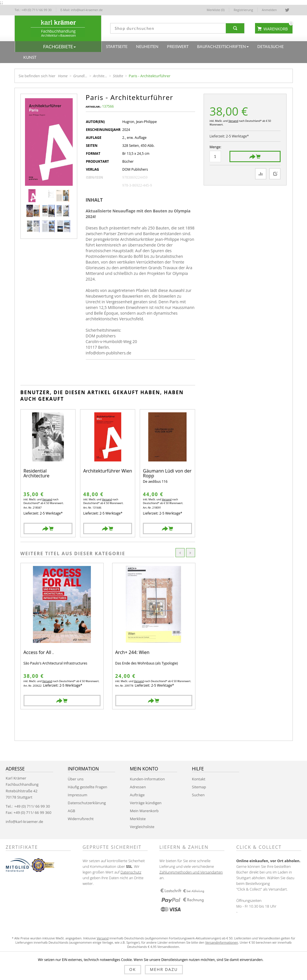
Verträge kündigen (146, 803)
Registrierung (243, 10)
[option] (62, 636)
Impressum (78, 795)
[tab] (96, 200)
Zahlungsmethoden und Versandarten (191, 872)
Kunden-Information (147, 779)
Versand (233, 121)
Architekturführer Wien (108, 471)
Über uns (76, 779)
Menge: (215, 147)
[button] (58, 47)
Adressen (138, 787)
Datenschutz (131, 872)
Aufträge (137, 795)
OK (132, 969)
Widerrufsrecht (81, 819)
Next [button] (191, 553)
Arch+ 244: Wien (132, 653)
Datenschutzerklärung (87, 803)
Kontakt (199, 779)
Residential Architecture (37, 474)
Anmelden (269, 10)
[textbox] (167, 28)
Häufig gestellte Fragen (88, 787)
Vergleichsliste (142, 827)
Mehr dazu (164, 969)
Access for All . (39, 653)
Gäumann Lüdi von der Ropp (167, 474)
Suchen (198, 795)
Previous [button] (180, 553)
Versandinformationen (222, 942)
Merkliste (138, 819)
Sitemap (199, 787)
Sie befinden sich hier (37, 76)
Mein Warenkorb (144, 811)
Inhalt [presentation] (94, 200)
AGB (72, 811)
